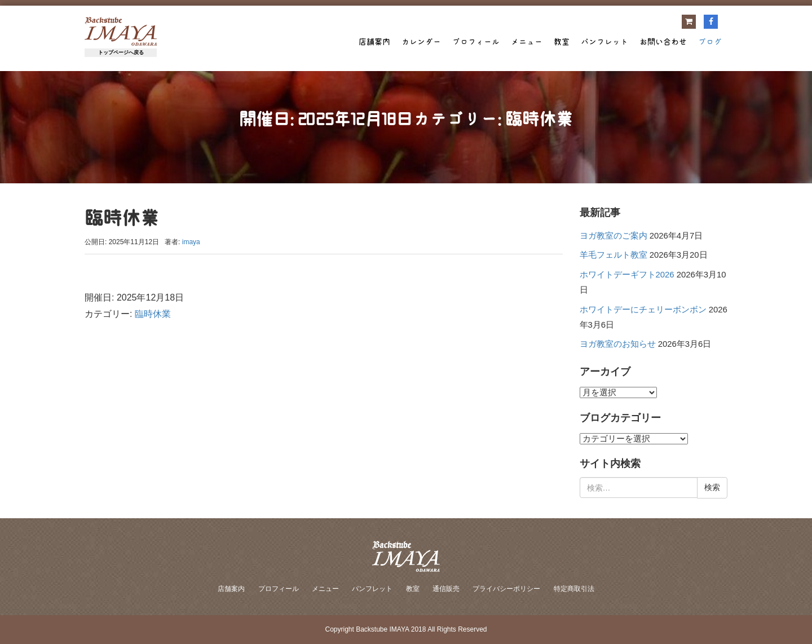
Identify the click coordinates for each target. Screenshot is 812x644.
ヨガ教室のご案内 (614, 236)
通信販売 (446, 589)
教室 (562, 42)
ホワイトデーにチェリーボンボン (643, 310)
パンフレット (604, 42)
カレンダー (421, 42)
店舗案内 (374, 42)
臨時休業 (153, 314)
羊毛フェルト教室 (614, 255)
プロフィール (476, 42)
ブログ (710, 42)
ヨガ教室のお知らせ (618, 344)
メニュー (527, 42)
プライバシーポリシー (506, 589)
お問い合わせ (663, 42)
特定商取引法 (574, 589)
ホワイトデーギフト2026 (627, 275)
